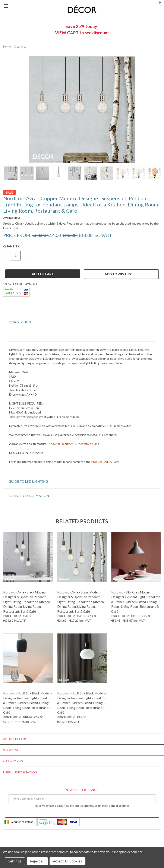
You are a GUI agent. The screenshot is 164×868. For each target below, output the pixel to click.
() (158, 2)
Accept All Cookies (67, 861)
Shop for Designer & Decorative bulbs (74, 444)
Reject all (37, 861)
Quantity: (12, 246)
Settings (15, 861)
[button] (82, 322)
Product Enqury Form (105, 462)
